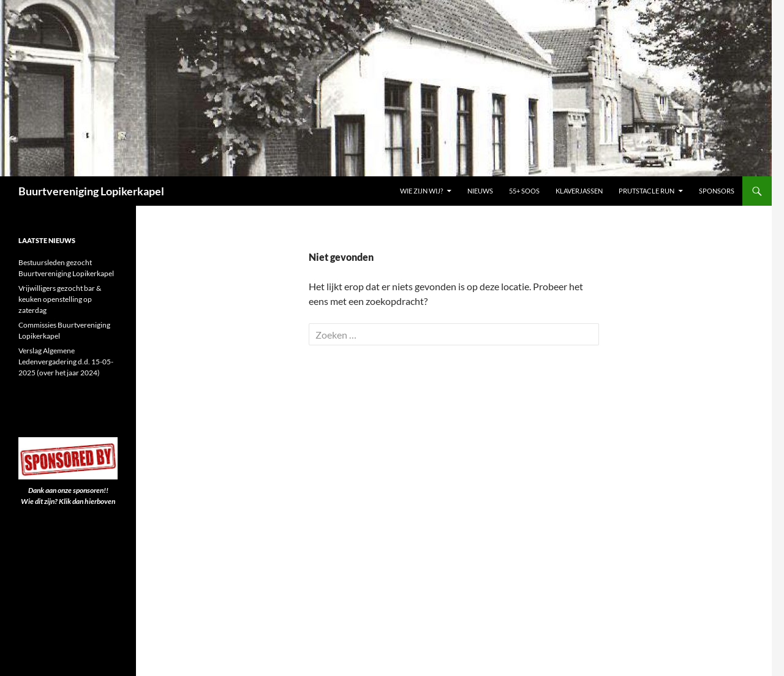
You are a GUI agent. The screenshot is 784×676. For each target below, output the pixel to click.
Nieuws (480, 191)
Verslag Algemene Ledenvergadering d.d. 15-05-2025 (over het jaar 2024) (66, 362)
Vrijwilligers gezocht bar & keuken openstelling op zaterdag (60, 299)
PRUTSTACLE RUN (646, 191)
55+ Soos (524, 191)
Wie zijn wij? (421, 191)
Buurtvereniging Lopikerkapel (91, 191)
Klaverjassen (579, 191)
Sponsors (717, 191)
